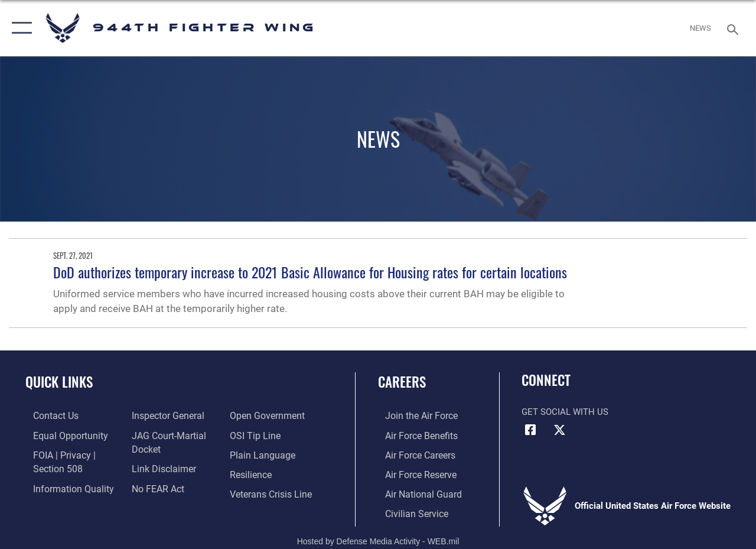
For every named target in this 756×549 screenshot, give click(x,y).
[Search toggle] (735, 28)
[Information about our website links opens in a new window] (159, 467)
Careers (402, 382)
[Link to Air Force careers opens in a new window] (413, 453)
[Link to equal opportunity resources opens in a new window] (61, 434)
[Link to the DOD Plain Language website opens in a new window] (262, 453)
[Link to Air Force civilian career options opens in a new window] (408, 510)
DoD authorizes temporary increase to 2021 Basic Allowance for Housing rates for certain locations (310, 272)
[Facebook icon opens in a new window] (530, 430)
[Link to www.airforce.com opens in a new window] (413, 415)
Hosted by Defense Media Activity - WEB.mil (378, 537)
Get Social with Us (565, 412)
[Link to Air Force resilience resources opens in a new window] (252, 472)
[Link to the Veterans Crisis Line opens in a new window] (272, 491)
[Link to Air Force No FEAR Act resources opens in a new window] (154, 486)
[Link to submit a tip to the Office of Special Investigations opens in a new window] (256, 434)
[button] (19, 28)
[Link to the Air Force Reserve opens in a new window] (413, 472)
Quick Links (59, 382)
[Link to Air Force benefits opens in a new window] (413, 434)
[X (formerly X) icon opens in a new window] (559, 430)
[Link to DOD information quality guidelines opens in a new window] (63, 486)
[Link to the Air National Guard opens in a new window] (414, 491)
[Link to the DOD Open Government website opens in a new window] (267, 415)
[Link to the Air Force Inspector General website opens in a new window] (164, 415)
